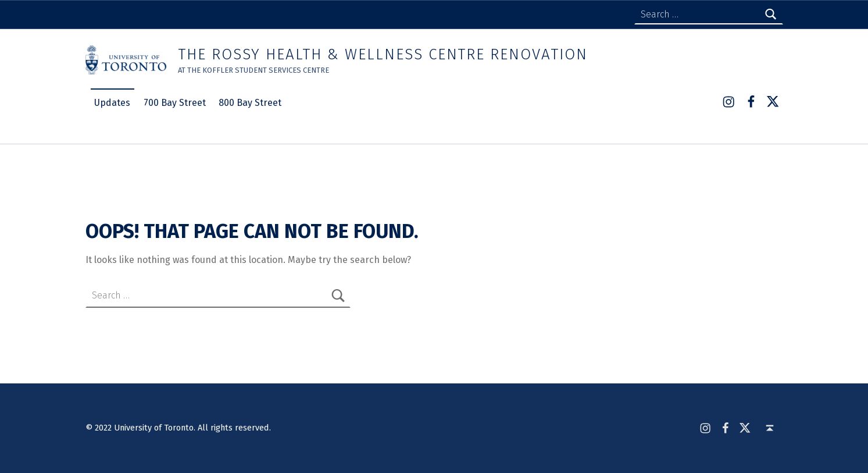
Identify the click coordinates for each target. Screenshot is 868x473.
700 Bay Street (175, 103)
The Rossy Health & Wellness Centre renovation (383, 54)
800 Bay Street (250, 103)
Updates (112, 103)
